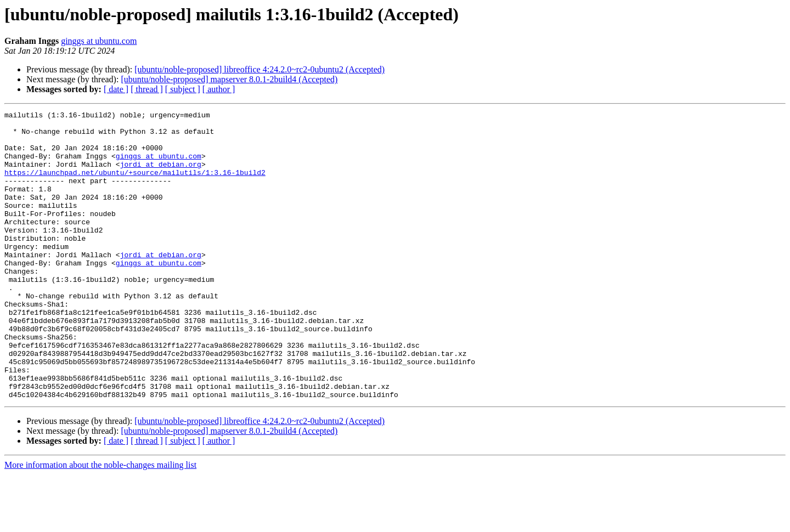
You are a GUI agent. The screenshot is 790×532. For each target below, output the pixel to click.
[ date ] (116, 89)
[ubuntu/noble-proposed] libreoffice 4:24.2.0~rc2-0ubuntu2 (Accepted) (259, 69)
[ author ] (219, 89)
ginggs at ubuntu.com (99, 41)
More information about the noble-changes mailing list (100, 522)
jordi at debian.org (161, 176)
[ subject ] (183, 89)
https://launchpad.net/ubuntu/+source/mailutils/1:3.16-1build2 (135, 185)
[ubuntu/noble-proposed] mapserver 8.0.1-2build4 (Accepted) (229, 79)
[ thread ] (147, 89)
